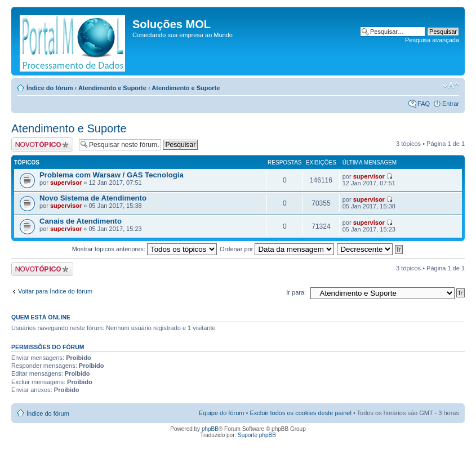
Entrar (451, 104)
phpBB (210, 429)
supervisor (66, 183)
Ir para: (296, 292)
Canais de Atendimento (81, 221)
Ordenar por (277, 249)
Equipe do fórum (222, 413)
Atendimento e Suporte (112, 88)
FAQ (424, 104)
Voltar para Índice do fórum (55, 291)
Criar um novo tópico (42, 144)
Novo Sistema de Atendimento (93, 198)
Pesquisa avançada (432, 40)
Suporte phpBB (257, 435)
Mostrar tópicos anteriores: (144, 249)
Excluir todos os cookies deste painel (300, 413)
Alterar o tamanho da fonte (451, 86)
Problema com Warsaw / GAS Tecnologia (112, 175)
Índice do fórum (50, 88)
